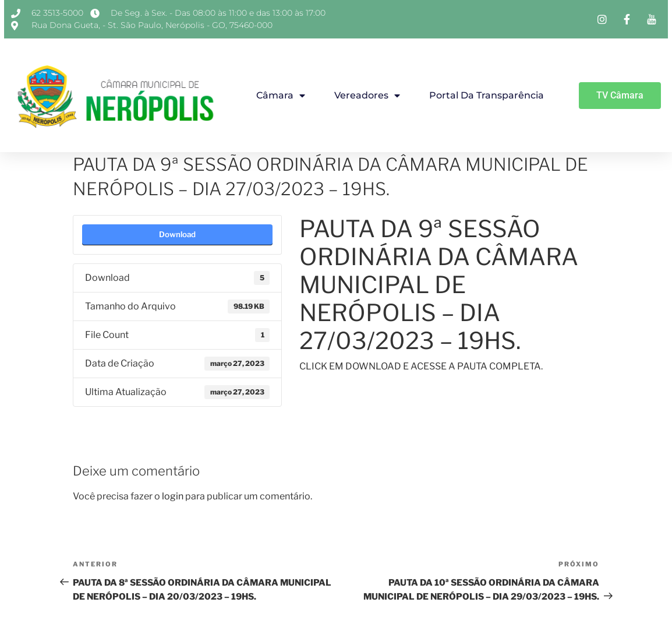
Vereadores (367, 96)
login (173, 496)
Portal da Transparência (487, 95)
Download (177, 234)
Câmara (281, 96)
